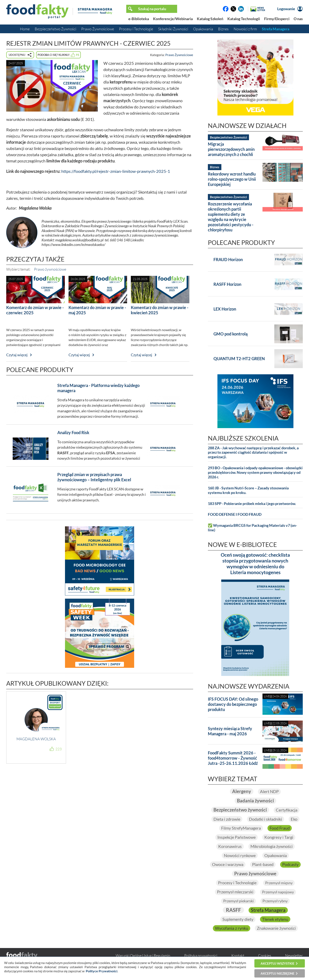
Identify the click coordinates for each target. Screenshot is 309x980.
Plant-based (263, 864)
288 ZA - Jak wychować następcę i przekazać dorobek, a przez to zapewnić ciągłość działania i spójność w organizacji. (253, 453)
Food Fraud (280, 828)
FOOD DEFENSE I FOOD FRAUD (235, 514)
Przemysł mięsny (279, 883)
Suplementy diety (238, 919)
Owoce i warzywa (228, 864)
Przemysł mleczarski (235, 892)
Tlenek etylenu (275, 919)
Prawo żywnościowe (50, 269)
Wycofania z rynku (232, 928)
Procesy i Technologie (136, 29)
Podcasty (290, 864)
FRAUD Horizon (228, 259)
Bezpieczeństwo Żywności (55, 29)
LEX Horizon (225, 309)
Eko (294, 819)
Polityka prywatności (201, 955)
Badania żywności (255, 801)
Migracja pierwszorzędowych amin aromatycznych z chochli (231, 149)
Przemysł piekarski (238, 901)
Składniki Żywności (173, 29)
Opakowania (203, 29)
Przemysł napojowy (278, 892)
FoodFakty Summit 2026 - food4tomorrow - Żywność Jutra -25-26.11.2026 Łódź (233, 758)
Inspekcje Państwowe (237, 837)
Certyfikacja (287, 810)
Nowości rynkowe (240, 855)
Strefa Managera (276, 29)
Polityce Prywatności (102, 971)
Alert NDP (269, 791)
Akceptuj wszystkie (278, 963)
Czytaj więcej (17, 355)
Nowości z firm (245, 29)
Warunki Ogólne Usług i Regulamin (143, 955)
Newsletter (294, 955)
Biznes (223, 29)
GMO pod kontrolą (231, 334)
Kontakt (238, 955)
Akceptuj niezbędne (278, 973)
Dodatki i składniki (265, 819)
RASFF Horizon (227, 284)
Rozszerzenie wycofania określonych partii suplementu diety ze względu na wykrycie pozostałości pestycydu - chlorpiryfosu (231, 217)
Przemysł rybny (275, 901)
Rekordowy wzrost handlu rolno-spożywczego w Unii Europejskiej (232, 179)
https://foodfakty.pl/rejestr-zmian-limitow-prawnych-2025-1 (116, 171)
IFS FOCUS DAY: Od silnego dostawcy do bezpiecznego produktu (233, 704)
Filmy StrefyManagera (241, 828)
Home (25, 29)
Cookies (265, 955)
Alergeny (242, 791)
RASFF (233, 910)
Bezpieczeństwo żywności (240, 810)
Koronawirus (230, 846)
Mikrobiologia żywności (272, 846)
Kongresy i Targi (279, 837)
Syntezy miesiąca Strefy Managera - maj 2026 (230, 731)
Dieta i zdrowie (227, 819)
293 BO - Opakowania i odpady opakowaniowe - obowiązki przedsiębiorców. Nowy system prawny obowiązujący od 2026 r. (255, 472)
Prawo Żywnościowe (98, 29)
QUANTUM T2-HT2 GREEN (239, 359)
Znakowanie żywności (276, 928)
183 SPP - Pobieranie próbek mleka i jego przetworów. (252, 504)
